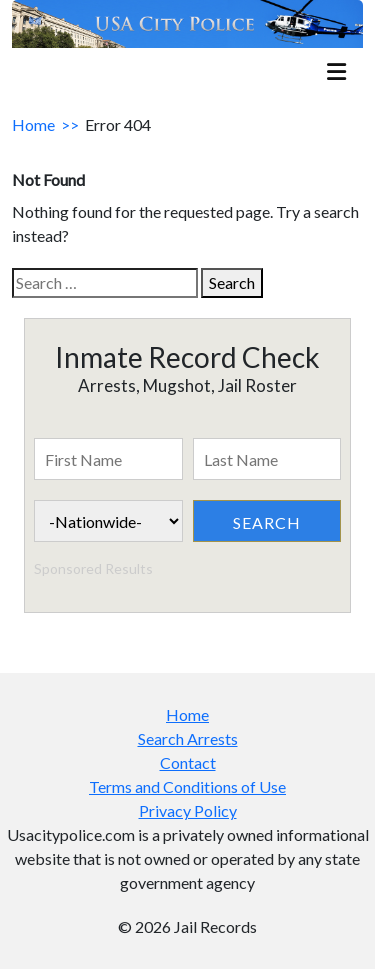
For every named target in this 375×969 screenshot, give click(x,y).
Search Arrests (188, 738)
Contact (188, 762)
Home (33, 124)
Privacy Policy (188, 810)
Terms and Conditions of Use (187, 786)
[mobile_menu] (336, 73)
